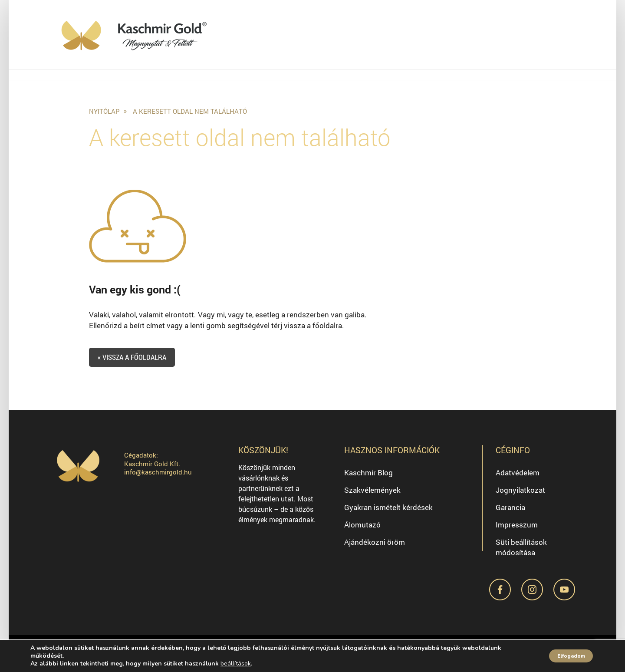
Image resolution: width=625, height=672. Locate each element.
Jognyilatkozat (520, 495)
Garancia (510, 512)
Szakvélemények (372, 495)
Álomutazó (362, 529)
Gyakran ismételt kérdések (388, 512)
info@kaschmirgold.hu (158, 477)
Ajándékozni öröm (375, 547)
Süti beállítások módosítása (521, 552)
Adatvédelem (518, 477)
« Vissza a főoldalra (137, 362)
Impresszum (517, 529)
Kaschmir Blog (368, 477)
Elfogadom (563, 656)
